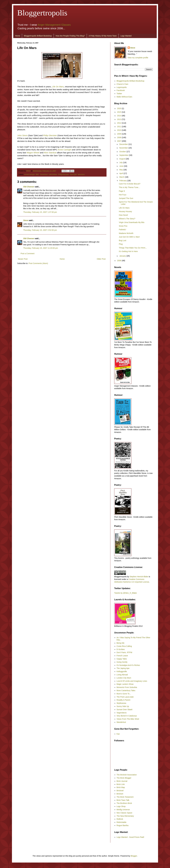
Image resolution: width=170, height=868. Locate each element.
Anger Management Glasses (54, 25)
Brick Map (121, 787)
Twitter (119, 94)
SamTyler (73, 174)
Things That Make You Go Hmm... (133, 248)
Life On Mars (58, 87)
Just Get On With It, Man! (129, 237)
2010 (119, 130)
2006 (119, 261)
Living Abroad (122, 675)
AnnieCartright (29, 174)
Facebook (121, 90)
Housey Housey (125, 211)
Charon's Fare (122, 84)
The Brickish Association (127, 775)
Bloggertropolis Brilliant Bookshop (38, 36)
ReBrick (120, 819)
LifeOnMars (53, 174)
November (124, 148)
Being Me (121, 643)
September (124, 155)
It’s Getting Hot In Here (128, 251)
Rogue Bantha (123, 825)
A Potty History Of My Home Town (103, 36)
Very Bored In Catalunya (127, 716)
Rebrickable (122, 822)
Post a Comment (27, 253)
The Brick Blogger (124, 778)
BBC (37, 174)
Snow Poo (123, 226)
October (123, 152)
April (121, 173)
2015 (119, 112)
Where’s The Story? (127, 219)
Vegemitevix (122, 713)
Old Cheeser (29, 187)
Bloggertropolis (42, 13)
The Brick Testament (125, 797)
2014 (119, 116)
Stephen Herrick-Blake (139, 577)
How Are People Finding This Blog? (70, 36)
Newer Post (23, 259)
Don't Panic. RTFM (124, 652)
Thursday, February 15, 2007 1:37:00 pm (40, 212)
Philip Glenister (50, 135)
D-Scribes (121, 649)
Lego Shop (121, 806)
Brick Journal (122, 781)
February (123, 181)
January (123, 256)
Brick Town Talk (123, 800)
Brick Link (121, 784)
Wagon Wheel (33, 153)
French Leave (122, 656)
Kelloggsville (122, 671)
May (121, 170)
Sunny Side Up (123, 706)
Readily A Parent (124, 700)
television (81, 174)
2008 (119, 137)
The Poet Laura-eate (125, 697)
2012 (119, 123)
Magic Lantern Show (125, 684)
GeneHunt (44, 174)
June (122, 166)
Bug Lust (123, 240)
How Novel (123, 215)
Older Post (101, 259)
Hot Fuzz (123, 195)
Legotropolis (122, 87)
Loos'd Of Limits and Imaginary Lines (132, 681)
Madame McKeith (126, 233)
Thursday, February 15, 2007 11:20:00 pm (41, 248)
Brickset (120, 794)
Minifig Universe (123, 810)
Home (18, 36)
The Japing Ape (123, 668)
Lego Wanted (126, 36)
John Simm (22, 135)
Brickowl (120, 791)
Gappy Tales (122, 659)
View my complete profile (138, 58)
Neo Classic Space (124, 813)
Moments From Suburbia (127, 687)
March (122, 177)
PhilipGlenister (64, 174)
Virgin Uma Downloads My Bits (132, 222)
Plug (121, 244)
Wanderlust (121, 722)
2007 (119, 141)
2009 (119, 134)
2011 (119, 127)
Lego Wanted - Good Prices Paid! (130, 837)
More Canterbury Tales (126, 690)
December (124, 144)
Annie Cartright (65, 150)
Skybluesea (121, 703)
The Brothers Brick (124, 803)
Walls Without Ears (124, 97)
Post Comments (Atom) (38, 263)
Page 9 (122, 191)
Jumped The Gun (126, 198)
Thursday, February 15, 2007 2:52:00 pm (40, 230)
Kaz (118, 734)
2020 (119, 108)
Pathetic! (122, 230)
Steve (29, 171)
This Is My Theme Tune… (129, 187)
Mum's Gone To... (124, 694)
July (121, 162)
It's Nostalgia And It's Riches (128, 665)
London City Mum (124, 678)
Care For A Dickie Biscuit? (130, 184)
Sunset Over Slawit (125, 710)
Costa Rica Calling (124, 646)
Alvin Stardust (50, 153)
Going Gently (122, 662)
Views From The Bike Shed (128, 719)
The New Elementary (125, 816)
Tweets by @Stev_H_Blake (126, 593)
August (122, 159)
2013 (119, 119)
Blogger (134, 856)
